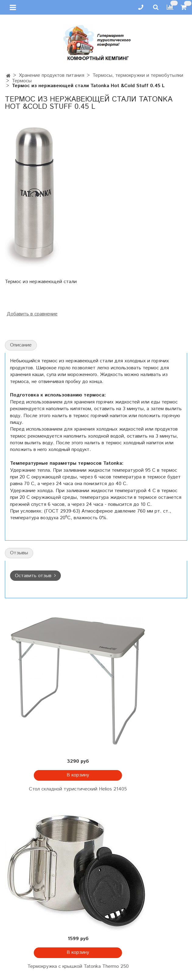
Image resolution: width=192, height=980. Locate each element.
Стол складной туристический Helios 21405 (78, 789)
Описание (21, 345)
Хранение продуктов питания (52, 75)
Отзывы (19, 553)
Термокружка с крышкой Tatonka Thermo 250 (78, 966)
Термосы (22, 81)
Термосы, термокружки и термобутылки (138, 75)
